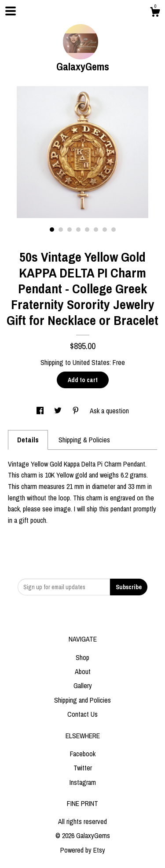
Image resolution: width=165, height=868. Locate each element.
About (83, 671)
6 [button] (96, 230)
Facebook (83, 754)
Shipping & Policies (84, 440)
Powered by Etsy (83, 850)
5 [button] (87, 230)
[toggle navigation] (11, 11)
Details (28, 440)
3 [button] (70, 230)
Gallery (83, 686)
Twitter (83, 768)
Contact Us (82, 714)
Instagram (83, 782)
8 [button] (114, 230)
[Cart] (155, 13)
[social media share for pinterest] (77, 411)
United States (91, 362)
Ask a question (109, 411)
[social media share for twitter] (59, 411)
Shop (82, 657)
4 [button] (78, 230)
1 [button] (52, 230)
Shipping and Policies (82, 700)
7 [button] (105, 230)
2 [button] (61, 230)
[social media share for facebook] (41, 411)
